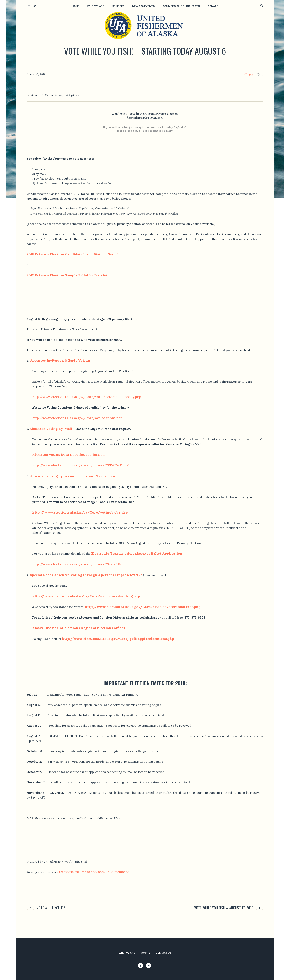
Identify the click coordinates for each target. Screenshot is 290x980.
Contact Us (164, 953)
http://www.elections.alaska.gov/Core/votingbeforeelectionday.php (87, 397)
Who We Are (127, 953)
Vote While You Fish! (52, 908)
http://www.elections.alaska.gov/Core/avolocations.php (77, 418)
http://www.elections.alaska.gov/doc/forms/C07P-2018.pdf (79, 564)
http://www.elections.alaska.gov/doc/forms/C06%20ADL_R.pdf (83, 465)
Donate (145, 953)
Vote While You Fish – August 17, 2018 (224, 908)
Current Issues (54, 95)
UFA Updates (71, 95)
